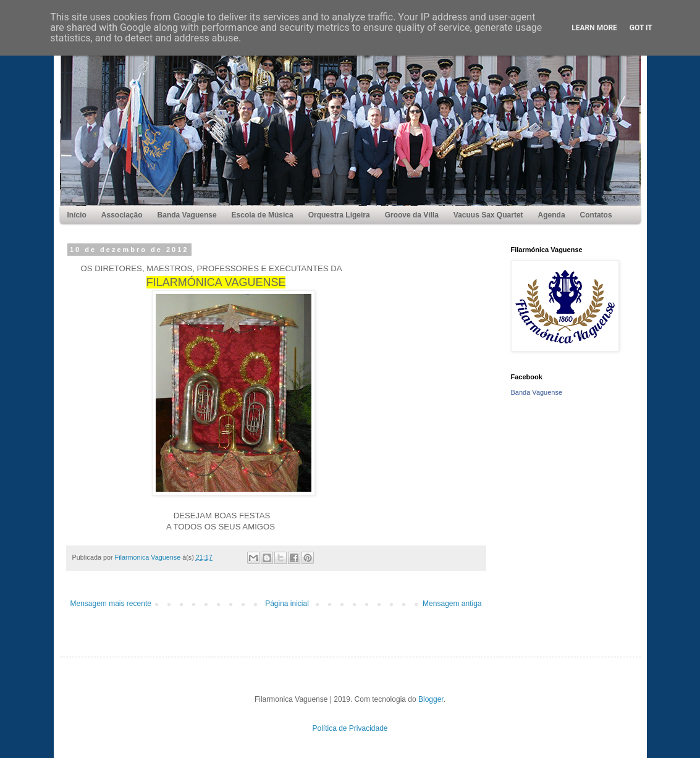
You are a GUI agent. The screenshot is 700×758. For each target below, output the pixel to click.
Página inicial (287, 604)
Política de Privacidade (350, 728)
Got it (641, 28)
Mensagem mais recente (111, 604)
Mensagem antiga (452, 604)
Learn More (594, 28)
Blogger (431, 699)
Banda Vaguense (537, 392)
